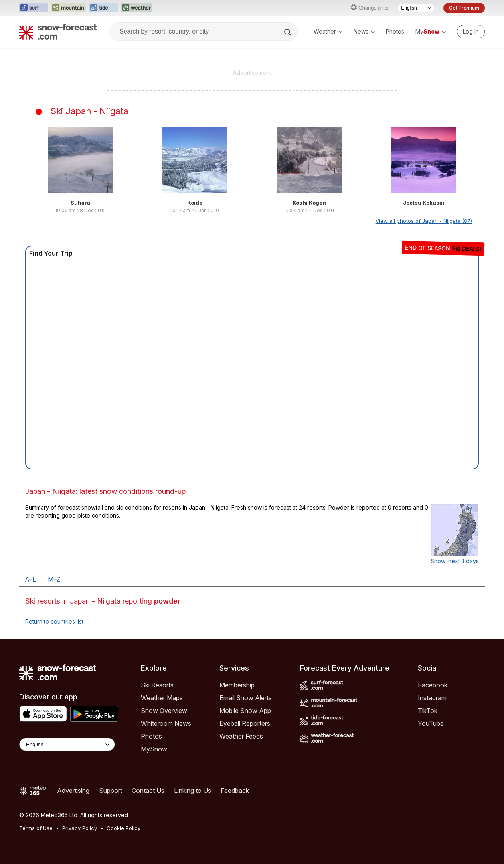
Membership (237, 685)
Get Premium (464, 8)
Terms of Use (36, 828)
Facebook (433, 685)
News (364, 31)
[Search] (288, 32)
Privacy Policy (80, 828)
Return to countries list (54, 621)
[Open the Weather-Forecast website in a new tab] (137, 8)
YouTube (431, 723)
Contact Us (148, 791)
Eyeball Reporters (245, 723)
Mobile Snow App (245, 711)
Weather (328, 31)
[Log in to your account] (471, 32)
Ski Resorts (157, 685)
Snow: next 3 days (455, 561)
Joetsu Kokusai (424, 203)
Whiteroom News (166, 723)
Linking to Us (193, 791)
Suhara (80, 203)
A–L (31, 579)
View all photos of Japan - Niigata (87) (424, 221)
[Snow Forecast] (58, 32)
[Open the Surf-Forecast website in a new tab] (34, 8)
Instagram (432, 698)
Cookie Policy (124, 828)
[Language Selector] (416, 8)
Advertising (73, 791)
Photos (395, 31)
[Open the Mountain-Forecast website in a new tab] (68, 8)
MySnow (154, 749)
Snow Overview (164, 711)
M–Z (54, 579)
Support (111, 791)
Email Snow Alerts (246, 698)
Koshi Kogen (309, 203)
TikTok (428, 711)
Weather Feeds (241, 736)
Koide (195, 203)
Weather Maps (162, 698)
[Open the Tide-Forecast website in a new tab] (103, 8)
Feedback (235, 791)
